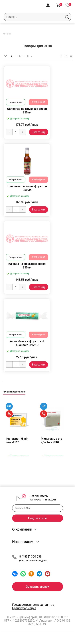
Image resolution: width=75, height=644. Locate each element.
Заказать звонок (38, 591)
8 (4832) (25, 561)
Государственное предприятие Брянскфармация (33, 611)
